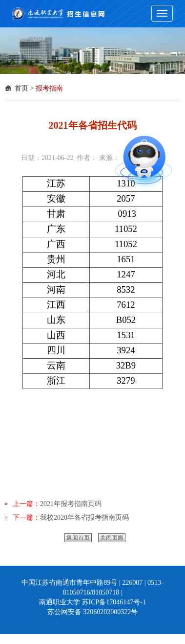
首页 (21, 88)
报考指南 (49, 88)
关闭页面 (112, 538)
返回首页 (78, 538)
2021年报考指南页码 (71, 504)
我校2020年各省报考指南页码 (84, 517)
